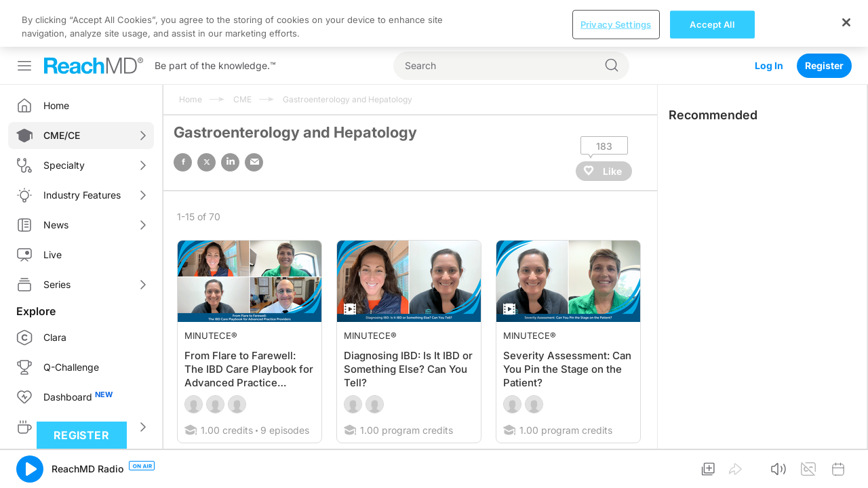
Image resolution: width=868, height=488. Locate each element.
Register (824, 19)
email (254, 116)
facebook (183, 116)
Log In (769, 19)
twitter (206, 116)
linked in (230, 116)
